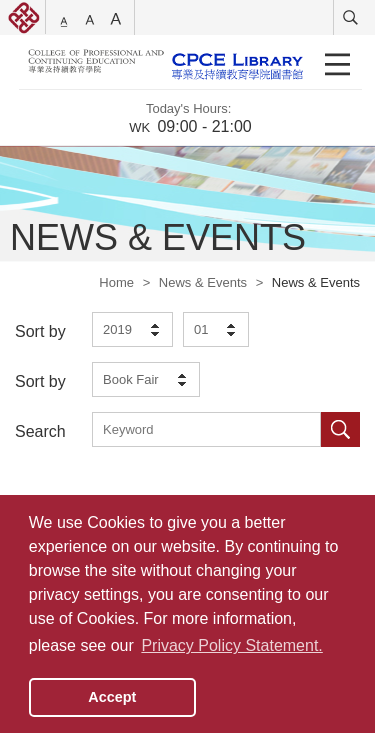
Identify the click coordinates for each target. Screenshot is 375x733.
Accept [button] (112, 697)
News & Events (203, 282)
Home (116, 282)
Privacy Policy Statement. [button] (231, 645)
